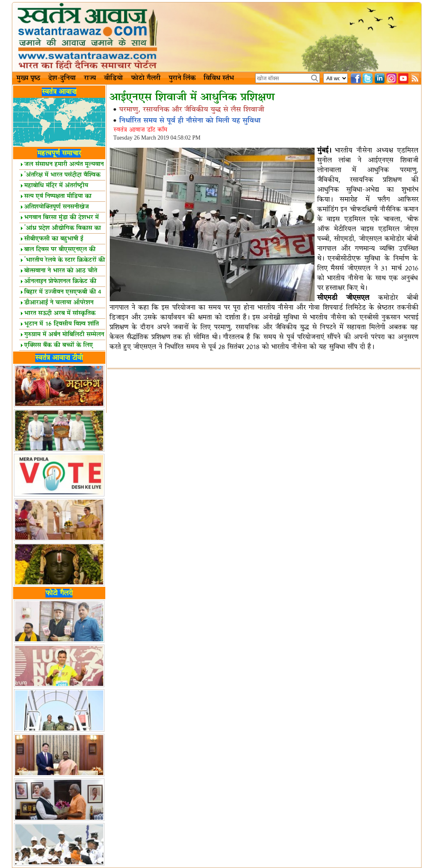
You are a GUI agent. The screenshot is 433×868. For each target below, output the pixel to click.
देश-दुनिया (62, 78)
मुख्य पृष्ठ (28, 78)
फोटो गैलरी (146, 78)
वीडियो (113, 78)
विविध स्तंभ (219, 78)
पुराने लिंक (182, 78)
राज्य (90, 78)
